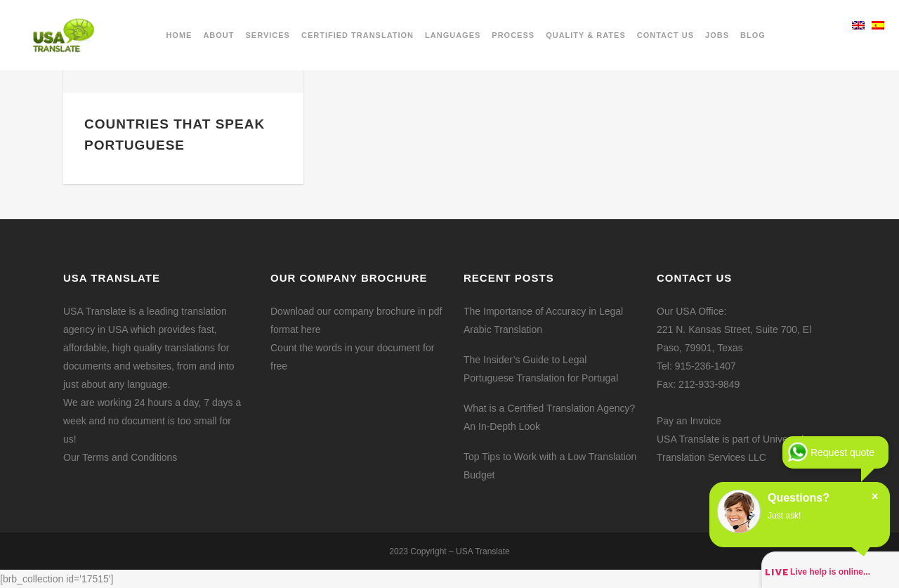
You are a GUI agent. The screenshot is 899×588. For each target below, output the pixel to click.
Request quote (842, 452)
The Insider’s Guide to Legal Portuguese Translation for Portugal (541, 369)
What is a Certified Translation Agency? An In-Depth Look (549, 417)
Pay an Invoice (689, 421)
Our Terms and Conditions (120, 457)
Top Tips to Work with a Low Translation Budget (550, 466)
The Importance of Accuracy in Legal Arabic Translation (543, 320)
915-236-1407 (706, 366)
